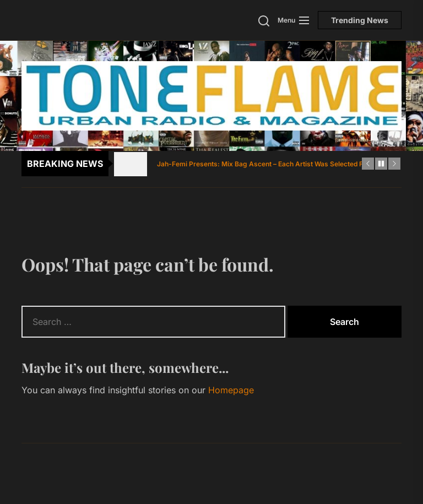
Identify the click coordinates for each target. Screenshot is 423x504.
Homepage (231, 390)
